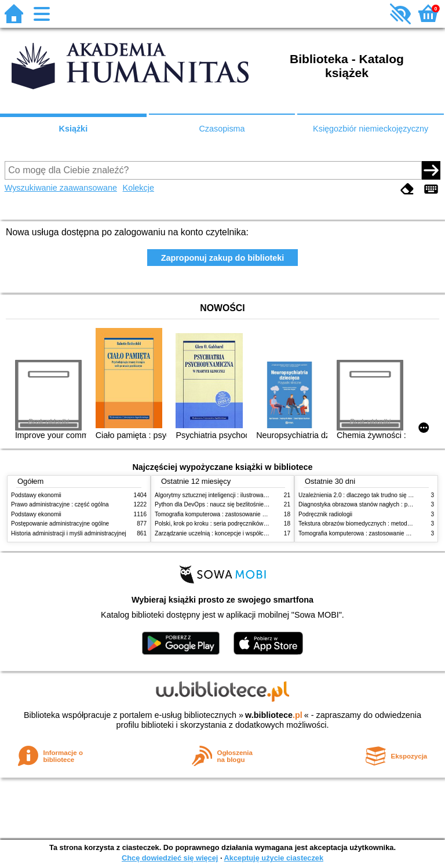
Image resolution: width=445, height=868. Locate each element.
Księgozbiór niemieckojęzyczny (371, 129)
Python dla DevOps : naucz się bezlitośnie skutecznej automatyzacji (242, 504)
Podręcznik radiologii (325, 514)
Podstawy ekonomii (36, 495)
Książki (74, 129)
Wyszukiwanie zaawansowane (61, 188)
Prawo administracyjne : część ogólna (60, 504)
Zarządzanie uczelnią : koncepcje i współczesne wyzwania (230, 533)
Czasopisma (222, 129)
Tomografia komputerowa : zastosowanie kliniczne (220, 514)
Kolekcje (138, 188)
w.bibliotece (274, 715)
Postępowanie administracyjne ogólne (60, 524)
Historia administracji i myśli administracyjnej (69, 533)
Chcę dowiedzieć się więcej (170, 858)
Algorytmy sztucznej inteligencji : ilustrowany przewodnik (228, 495)
